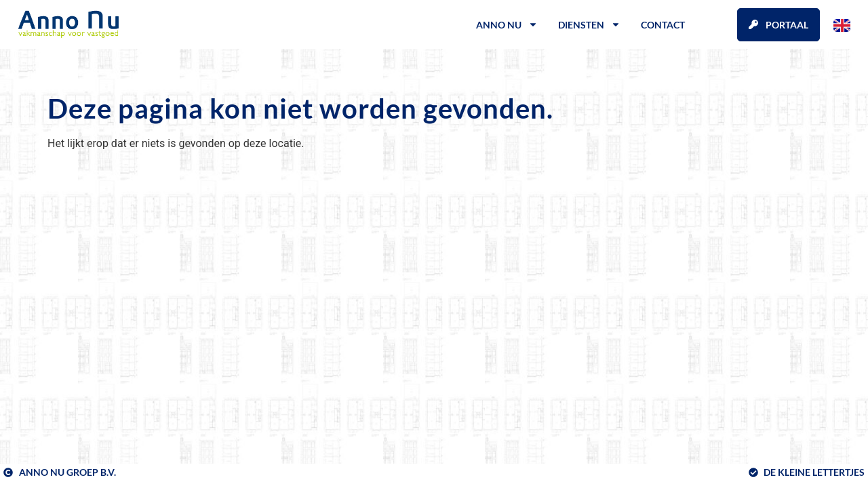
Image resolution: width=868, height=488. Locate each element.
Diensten (589, 25)
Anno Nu (507, 25)
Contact (663, 25)
